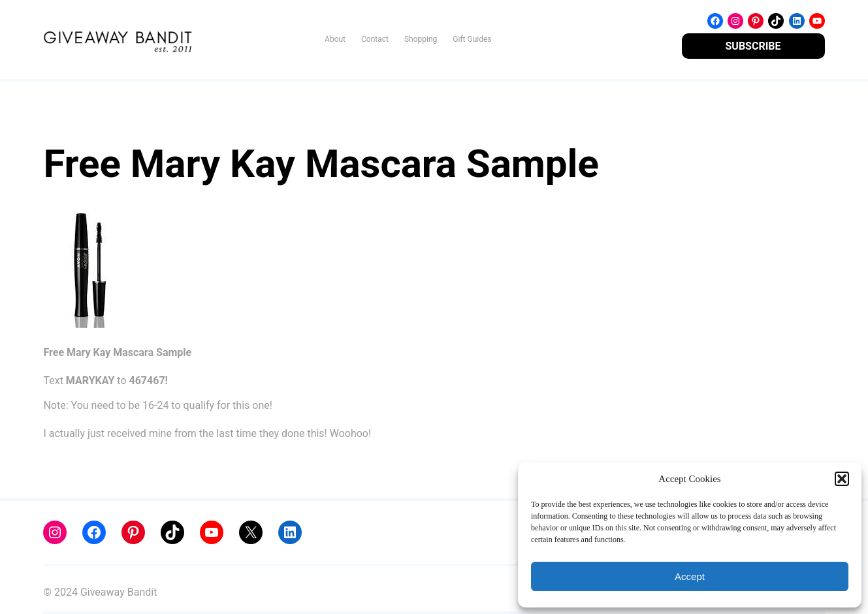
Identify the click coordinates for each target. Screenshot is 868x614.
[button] (842, 479)
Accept (690, 576)
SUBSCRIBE (753, 46)
